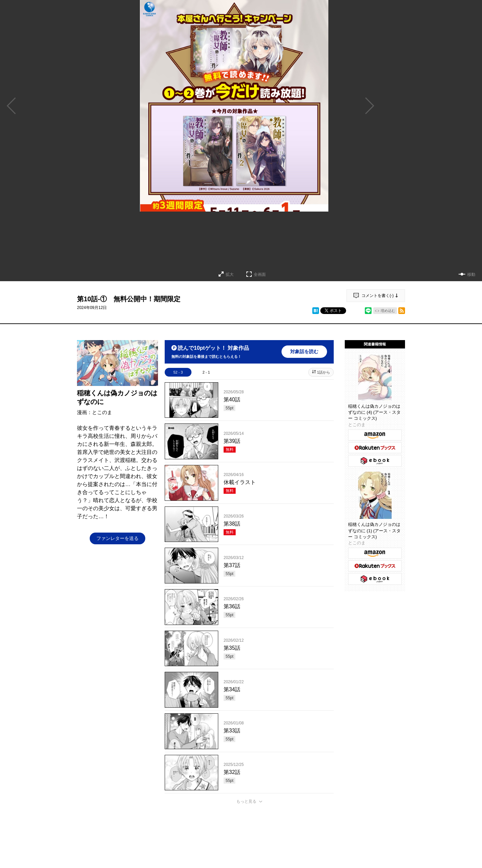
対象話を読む (304, 351)
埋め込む (388, 311)
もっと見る (246, 801)
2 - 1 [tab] (206, 372)
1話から (324, 372)
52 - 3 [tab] (178, 372)
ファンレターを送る (117, 538)
